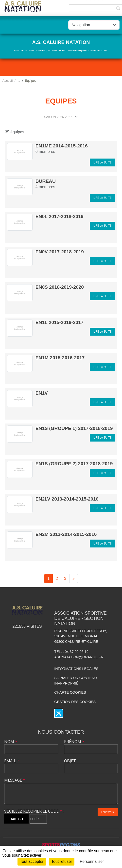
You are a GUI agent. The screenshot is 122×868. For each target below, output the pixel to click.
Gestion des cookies (75, 702)
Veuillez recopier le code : (34, 811)
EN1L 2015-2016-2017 (60, 322)
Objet (72, 761)
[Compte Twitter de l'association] (59, 713)
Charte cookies (70, 692)
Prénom (74, 742)
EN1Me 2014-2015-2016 (62, 146)
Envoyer (108, 812)
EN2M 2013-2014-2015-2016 (66, 534)
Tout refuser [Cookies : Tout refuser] (62, 861)
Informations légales (76, 669)
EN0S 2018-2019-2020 (60, 287)
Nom (11, 742)
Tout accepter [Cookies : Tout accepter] (32, 861)
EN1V (42, 393)
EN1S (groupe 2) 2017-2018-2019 (74, 464)
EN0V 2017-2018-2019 (60, 252)
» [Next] (74, 578)
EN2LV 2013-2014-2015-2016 (67, 499)
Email (12, 761)
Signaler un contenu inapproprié (76, 681)
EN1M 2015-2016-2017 (60, 358)
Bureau (46, 181)
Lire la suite (102, 162)
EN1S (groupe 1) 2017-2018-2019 (74, 428)
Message (15, 780)
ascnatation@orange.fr (79, 657)
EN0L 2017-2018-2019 (60, 216)
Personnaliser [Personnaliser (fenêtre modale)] (92, 861)
